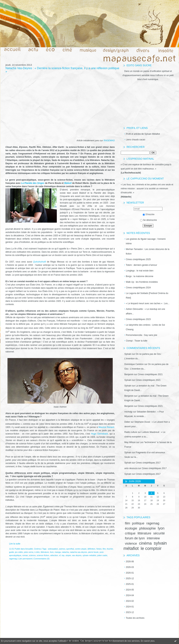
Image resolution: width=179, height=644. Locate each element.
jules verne (29, 552)
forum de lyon (135, 538)
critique (130, 533)
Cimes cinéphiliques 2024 (138, 288)
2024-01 (130, 607)
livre (52, 552)
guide (11, 552)
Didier (127, 422)
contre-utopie (81, 549)
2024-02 (130, 601)
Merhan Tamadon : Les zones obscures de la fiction (148, 251)
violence (131, 544)
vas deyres (77, 555)
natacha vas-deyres (78, 552)
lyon (161, 528)
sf (60, 555)
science (32, 555)
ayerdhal (70, 549)
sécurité (159, 533)
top (63, 555)
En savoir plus (148, 641)
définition (91, 549)
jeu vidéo (19, 552)
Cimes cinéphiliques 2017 (148, 463)
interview (153, 538)
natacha (65, 552)
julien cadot (102, 555)
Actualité (29, 549)
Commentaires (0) (42, 559)
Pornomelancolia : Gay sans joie (141, 335)
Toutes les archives (135, 618)
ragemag (153, 523)
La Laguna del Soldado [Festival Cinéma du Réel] (147, 296)
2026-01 (130, 573)
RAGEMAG (109, 141)
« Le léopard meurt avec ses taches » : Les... (148, 303)
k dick (37, 552)
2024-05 (130, 590)
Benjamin (129, 374)
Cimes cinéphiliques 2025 (138, 259)
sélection (54, 555)
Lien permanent (25, 559)
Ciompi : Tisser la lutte (137, 341)
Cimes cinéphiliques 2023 (138, 319)
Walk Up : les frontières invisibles (142, 282)
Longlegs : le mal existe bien (140, 271)
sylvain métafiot (89, 555)
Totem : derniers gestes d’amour (141, 265)
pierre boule (93, 552)
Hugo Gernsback (99, 434)
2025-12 (130, 578)
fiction (99, 549)
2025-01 (130, 584)
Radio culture (131, 432)
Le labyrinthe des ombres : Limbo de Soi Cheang (145, 327)
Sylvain (128, 354)
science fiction (43, 555)
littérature (144, 533)
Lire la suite (15, 544)
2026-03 (130, 567)
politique (138, 523)
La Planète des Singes (33, 183)
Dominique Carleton (134, 364)
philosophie (147, 528)
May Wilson (130, 442)
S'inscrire (148, 214)
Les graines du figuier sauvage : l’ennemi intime (146, 241)
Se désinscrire (148, 220)
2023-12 (130, 612)
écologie (131, 528)
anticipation (53, 549)
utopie (68, 555)
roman (25, 555)
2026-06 (130, 562)
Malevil (68, 183)
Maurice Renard (106, 427)
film (127, 523)
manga (58, 552)
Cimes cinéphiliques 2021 (150, 374)
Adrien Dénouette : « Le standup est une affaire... (145, 311)
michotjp (128, 412)
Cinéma (37, 549)
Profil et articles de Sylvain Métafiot (143, 134)
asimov (62, 549)
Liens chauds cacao (135, 140)
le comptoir (151, 548)
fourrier (110, 549)
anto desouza (131, 468)
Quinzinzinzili (39, 262)
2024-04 (130, 595)
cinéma (145, 543)
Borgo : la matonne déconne (140, 276)
